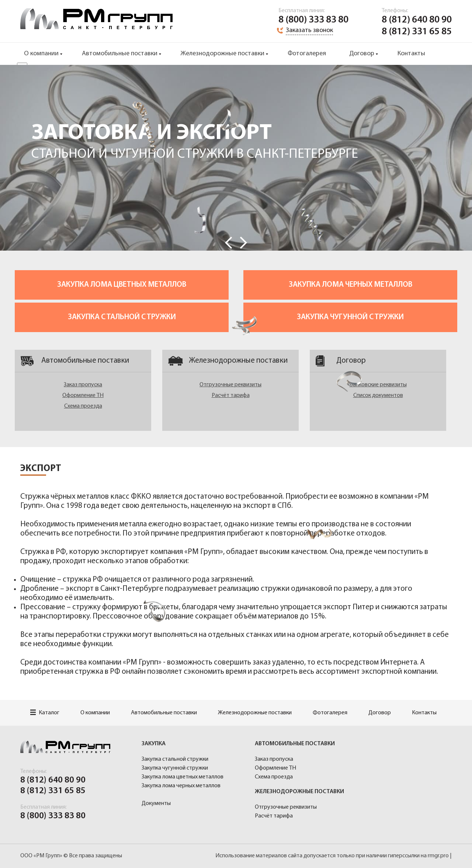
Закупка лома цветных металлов (122, 285)
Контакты (411, 54)
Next (244, 243)
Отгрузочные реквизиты (230, 385)
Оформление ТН (83, 395)
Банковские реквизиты (378, 385)
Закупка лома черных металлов (350, 285)
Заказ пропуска (83, 385)
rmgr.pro (438, 856)
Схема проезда (83, 406)
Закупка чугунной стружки (350, 317)
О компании (41, 54)
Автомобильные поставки (120, 54)
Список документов (378, 395)
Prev (228, 243)
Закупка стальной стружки (122, 317)
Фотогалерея (307, 54)
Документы (156, 803)
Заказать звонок (309, 30)
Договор (362, 54)
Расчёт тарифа (231, 395)
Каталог (45, 713)
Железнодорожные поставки (223, 54)
